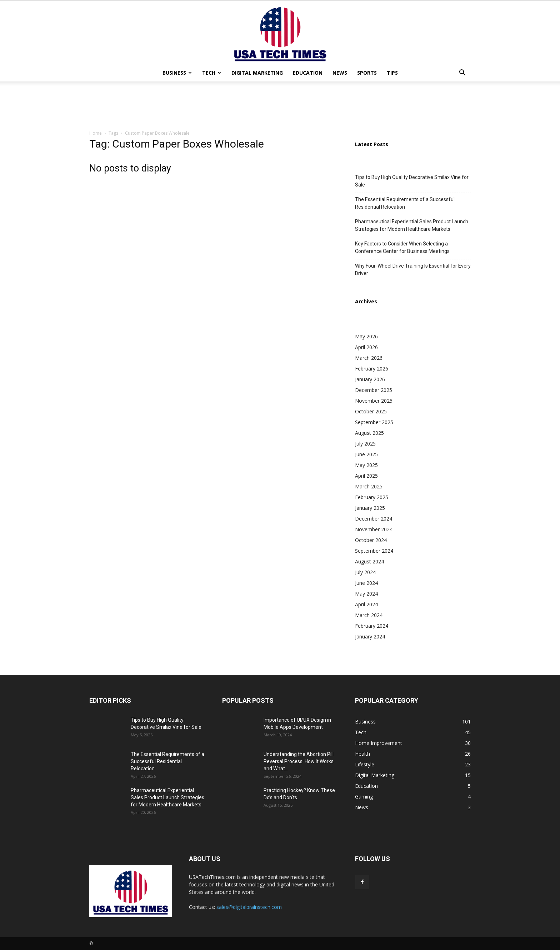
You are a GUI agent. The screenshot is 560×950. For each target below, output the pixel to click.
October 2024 (371, 540)
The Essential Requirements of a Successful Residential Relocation (405, 203)
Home (96, 133)
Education (308, 73)
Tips (392, 73)
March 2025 (369, 486)
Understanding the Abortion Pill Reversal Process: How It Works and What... (299, 761)
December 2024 (374, 519)
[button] (462, 73)
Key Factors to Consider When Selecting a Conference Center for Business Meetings (402, 247)
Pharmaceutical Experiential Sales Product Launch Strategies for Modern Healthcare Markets (412, 225)
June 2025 (366, 454)
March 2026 (369, 358)
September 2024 (374, 551)
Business (177, 73)
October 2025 (371, 411)
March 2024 (369, 615)
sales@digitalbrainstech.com (249, 907)
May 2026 (366, 336)
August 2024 (369, 561)
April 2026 (366, 347)
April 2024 (366, 604)
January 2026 (370, 379)
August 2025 (369, 433)
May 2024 (366, 594)
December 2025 (374, 390)
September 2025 (374, 422)
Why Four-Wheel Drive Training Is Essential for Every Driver (413, 270)
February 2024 (372, 626)
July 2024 (365, 572)
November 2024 (374, 529)
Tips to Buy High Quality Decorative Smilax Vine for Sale (412, 181)
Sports (367, 73)
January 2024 (370, 636)
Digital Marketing (257, 73)
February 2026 (372, 369)
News (340, 73)
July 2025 (365, 444)
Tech (212, 73)
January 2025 (370, 508)
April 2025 (366, 476)
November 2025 (374, 401)
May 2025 (366, 465)
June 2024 (366, 583)
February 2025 (372, 497)
